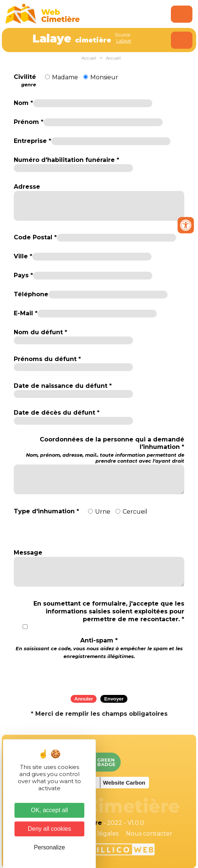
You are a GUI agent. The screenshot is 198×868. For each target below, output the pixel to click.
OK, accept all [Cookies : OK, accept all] (49, 810)
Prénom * (29, 122)
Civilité (25, 81)
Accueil (89, 58)
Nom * (23, 103)
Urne (103, 512)
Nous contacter (149, 834)
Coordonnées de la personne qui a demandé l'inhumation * (99, 450)
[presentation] (99, 675)
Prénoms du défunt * (47, 359)
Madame (65, 77)
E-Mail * (26, 313)
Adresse (27, 187)
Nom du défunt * (40, 332)
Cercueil (135, 512)
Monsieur (104, 77)
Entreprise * (33, 141)
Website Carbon (124, 783)
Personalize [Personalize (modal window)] (49, 847)
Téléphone (31, 294)
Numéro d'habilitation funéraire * (66, 160)
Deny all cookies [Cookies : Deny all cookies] (50, 829)
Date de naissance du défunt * (63, 386)
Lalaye (124, 41)
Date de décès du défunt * (57, 413)
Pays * (23, 275)
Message (28, 553)
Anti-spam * (99, 648)
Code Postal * (35, 237)
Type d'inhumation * (46, 511)
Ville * (23, 256)
